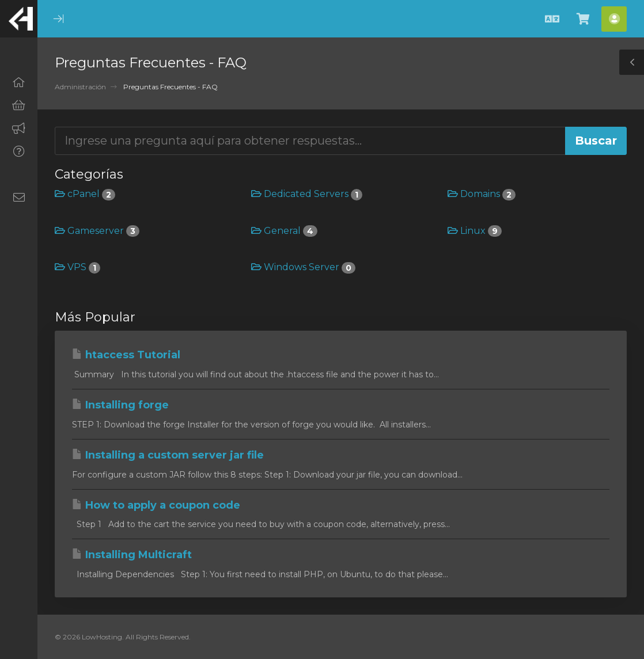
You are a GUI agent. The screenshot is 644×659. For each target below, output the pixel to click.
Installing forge (120, 405)
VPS (77, 267)
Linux (475, 231)
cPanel (85, 194)
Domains (482, 194)
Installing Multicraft (132, 555)
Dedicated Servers (307, 194)
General (284, 231)
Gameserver (97, 231)
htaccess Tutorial (126, 355)
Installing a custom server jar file (168, 455)
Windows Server (303, 267)
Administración (80, 87)
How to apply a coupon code (156, 505)
